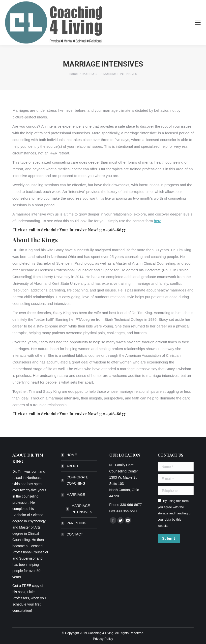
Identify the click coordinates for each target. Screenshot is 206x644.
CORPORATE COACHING (77, 480)
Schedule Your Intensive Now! (69, 230)
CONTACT (75, 534)
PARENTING (76, 523)
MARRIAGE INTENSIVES (82, 509)
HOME (72, 455)
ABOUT (72, 466)
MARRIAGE (76, 495)
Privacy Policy (103, 639)
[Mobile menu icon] (198, 23)
